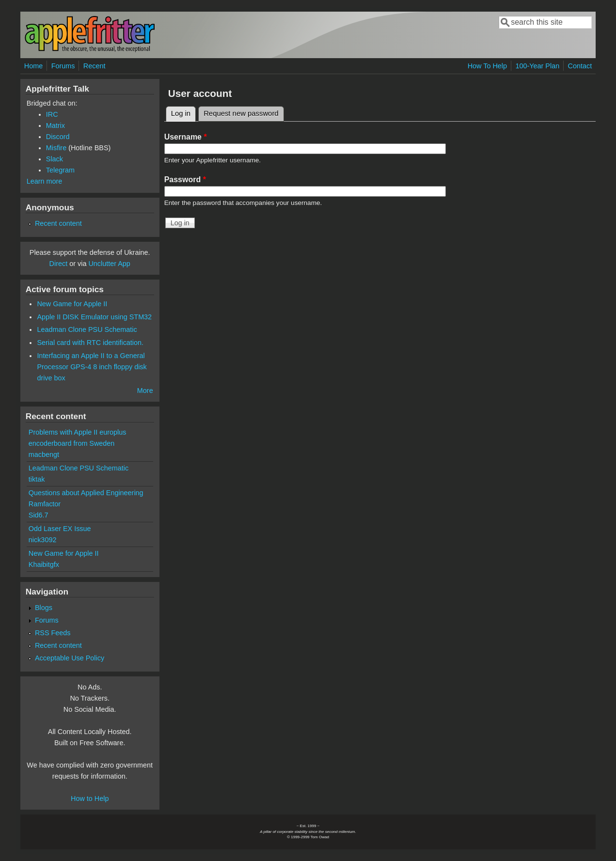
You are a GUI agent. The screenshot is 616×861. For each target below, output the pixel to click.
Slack (55, 159)
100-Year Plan (537, 66)
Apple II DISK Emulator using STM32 (94, 317)
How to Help (90, 798)
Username (186, 137)
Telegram (60, 170)
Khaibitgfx (44, 564)
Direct (59, 264)
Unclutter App (109, 264)
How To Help (487, 66)
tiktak (37, 479)
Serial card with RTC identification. (90, 343)
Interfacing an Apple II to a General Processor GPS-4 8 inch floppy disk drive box (92, 367)
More (145, 391)
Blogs (44, 608)
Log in (184, 112)
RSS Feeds (53, 633)
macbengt (44, 454)
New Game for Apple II (72, 304)
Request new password (241, 113)
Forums (63, 66)
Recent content (58, 223)
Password (185, 180)
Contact (580, 66)
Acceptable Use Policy (70, 658)
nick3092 (43, 540)
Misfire (56, 148)
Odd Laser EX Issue (60, 529)
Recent (95, 66)
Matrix (55, 125)
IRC (52, 114)
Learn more (45, 181)
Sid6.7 (39, 515)
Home (33, 66)
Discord (58, 137)
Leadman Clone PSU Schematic (87, 329)
